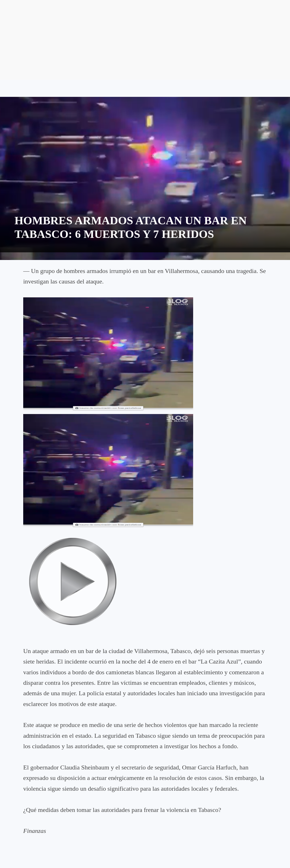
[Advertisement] (145, 40)
